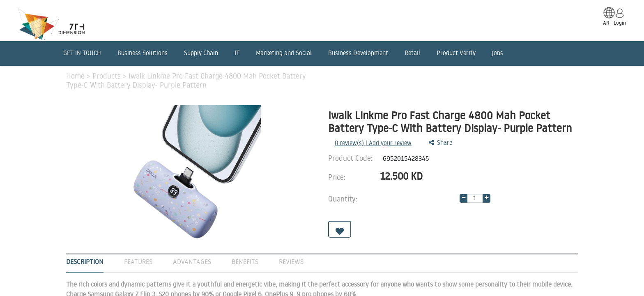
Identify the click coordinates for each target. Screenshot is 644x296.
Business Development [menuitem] (358, 53)
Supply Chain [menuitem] (201, 53)
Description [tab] (85, 261)
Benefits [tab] (245, 261)
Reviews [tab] (291, 261)
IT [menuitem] (237, 53)
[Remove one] (463, 198)
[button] (340, 229)
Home (76, 76)
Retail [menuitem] (412, 53)
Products (108, 76)
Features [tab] (138, 261)
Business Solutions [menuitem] (143, 53)
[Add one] (486, 198)
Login (620, 23)
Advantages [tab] (192, 261)
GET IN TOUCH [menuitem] (82, 53)
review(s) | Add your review (373, 143)
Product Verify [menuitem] (456, 53)
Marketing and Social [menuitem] (284, 53)
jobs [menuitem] (498, 53)
